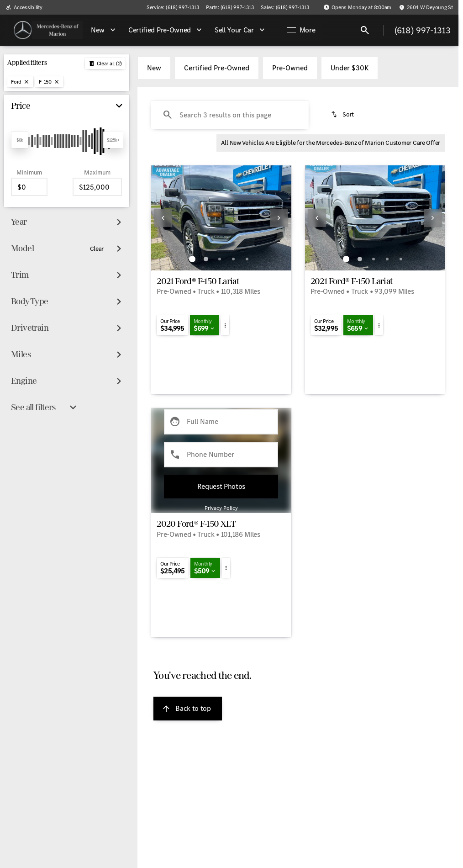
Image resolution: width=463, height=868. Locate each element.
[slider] (20, 140)
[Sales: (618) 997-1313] (285, 7)
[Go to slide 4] (233, 259)
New (154, 68)
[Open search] (365, 30)
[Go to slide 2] (206, 259)
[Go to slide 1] (192, 259)
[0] (29, 187)
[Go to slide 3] (220, 259)
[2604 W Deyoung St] (426, 7)
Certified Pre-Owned (217, 68)
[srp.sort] (343, 115)
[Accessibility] (24, 7)
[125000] (97, 187)
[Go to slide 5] (247, 259)
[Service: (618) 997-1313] (173, 7)
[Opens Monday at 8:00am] (357, 7)
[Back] (105, 64)
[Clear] (97, 249)
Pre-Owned (290, 68)
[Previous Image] (163, 218)
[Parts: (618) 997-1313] (230, 7)
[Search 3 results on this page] (230, 115)
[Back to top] (187, 709)
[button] (162, 218)
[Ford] (20, 82)
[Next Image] (279, 218)
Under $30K (350, 68)
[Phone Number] (221, 455)
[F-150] (49, 82)
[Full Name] (221, 422)
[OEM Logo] (23, 30)
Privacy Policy (221, 508)
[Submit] (221, 487)
